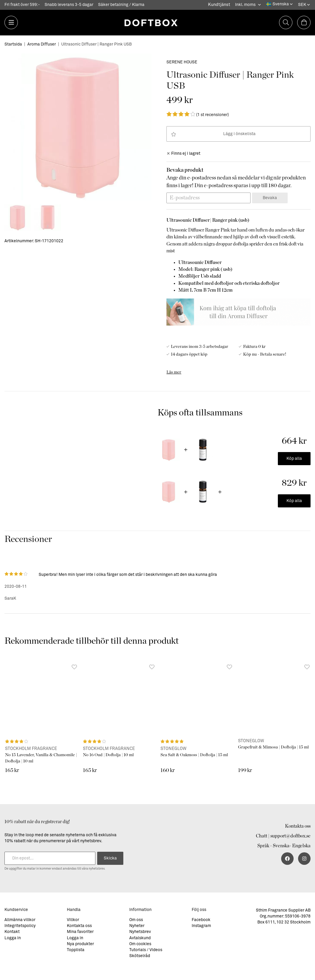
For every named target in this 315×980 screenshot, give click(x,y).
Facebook (201, 920)
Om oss (136, 920)
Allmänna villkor (20, 920)
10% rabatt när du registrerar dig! (37, 822)
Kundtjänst (219, 5)
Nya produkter (80, 944)
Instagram (201, 926)
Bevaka (270, 198)
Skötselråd (140, 956)
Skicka (110, 858)
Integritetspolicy (20, 926)
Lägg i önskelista (213, 134)
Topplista (76, 950)
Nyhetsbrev (140, 932)
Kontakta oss (298, 826)
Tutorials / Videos (146, 950)
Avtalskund (140, 938)
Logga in (13, 938)
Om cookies (140, 944)
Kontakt (12, 932)
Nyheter (137, 926)
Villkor (73, 920)
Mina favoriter (80, 932)
